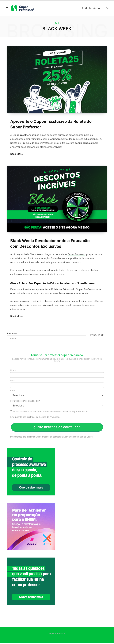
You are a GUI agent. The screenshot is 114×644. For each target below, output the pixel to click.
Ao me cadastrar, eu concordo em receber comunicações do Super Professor (49, 413)
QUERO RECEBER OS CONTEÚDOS (57, 429)
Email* (13, 382)
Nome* (14, 372)
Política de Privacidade (50, 418)
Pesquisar (12, 335)
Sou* (13, 392)
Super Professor (45, 144)
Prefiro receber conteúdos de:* (25, 402)
